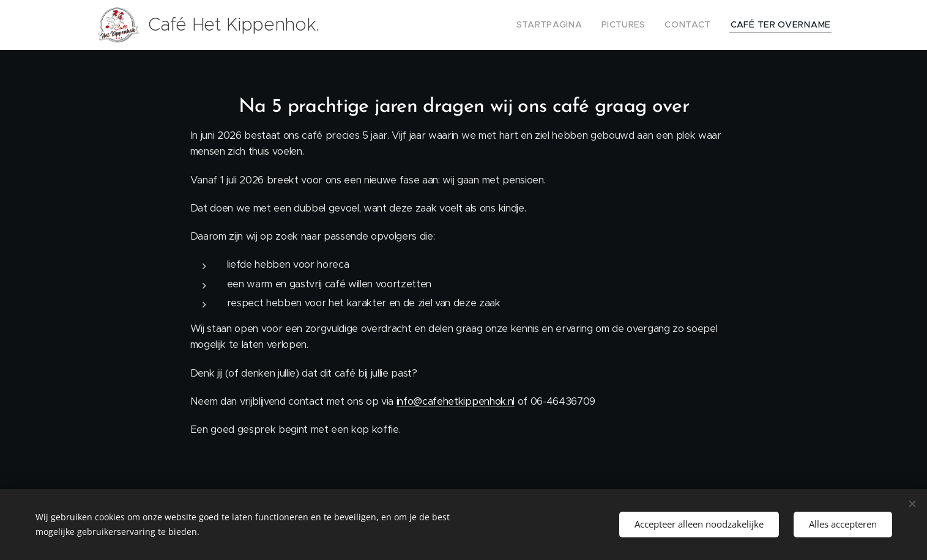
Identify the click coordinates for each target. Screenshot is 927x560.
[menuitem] (571, 25)
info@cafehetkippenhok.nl (455, 401)
